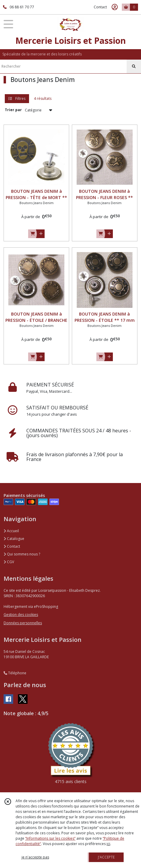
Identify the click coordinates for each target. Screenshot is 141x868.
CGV (9, 562)
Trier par (13, 110)
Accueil (11, 531)
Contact (100, 7)
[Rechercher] (134, 66)
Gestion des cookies (21, 615)
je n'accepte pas (35, 857)
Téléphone (15, 673)
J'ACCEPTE (106, 857)
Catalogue (14, 539)
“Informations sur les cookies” (50, 838)
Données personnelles (23, 623)
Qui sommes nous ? (22, 554)
